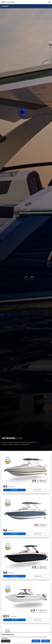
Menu (49, 1)
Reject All (46, 641)
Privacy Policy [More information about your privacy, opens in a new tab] (5, 638)
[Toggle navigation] (49, 6)
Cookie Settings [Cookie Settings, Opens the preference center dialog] (6, 641)
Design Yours (38, 490)
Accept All (36, 641)
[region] (26, 638)
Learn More (14, 490)
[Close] (50, 635)
